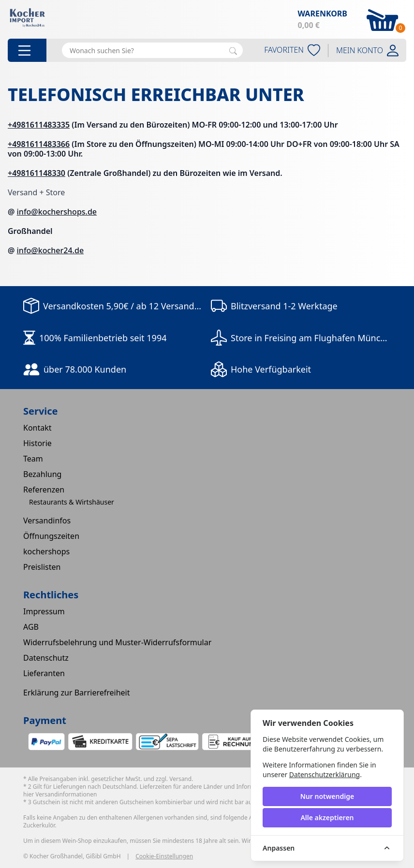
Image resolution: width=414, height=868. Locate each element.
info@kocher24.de (51, 250)
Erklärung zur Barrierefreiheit (77, 693)
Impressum (44, 611)
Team (33, 459)
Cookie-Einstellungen (164, 856)
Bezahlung (42, 474)
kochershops (46, 551)
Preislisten (42, 567)
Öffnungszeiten (51, 536)
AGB (31, 627)
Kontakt (37, 428)
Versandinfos (47, 521)
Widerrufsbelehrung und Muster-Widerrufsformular (117, 642)
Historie (37, 443)
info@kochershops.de (57, 212)
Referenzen (44, 490)
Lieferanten (44, 673)
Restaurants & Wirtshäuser (72, 502)
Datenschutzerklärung (325, 774)
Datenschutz (46, 658)
